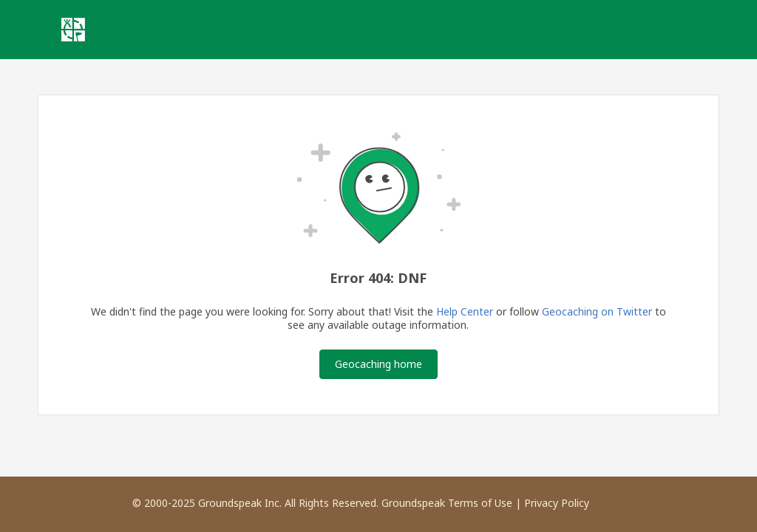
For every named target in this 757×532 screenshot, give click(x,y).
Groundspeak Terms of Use (447, 503)
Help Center (465, 311)
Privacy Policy (557, 503)
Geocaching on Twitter (597, 311)
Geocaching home (378, 364)
